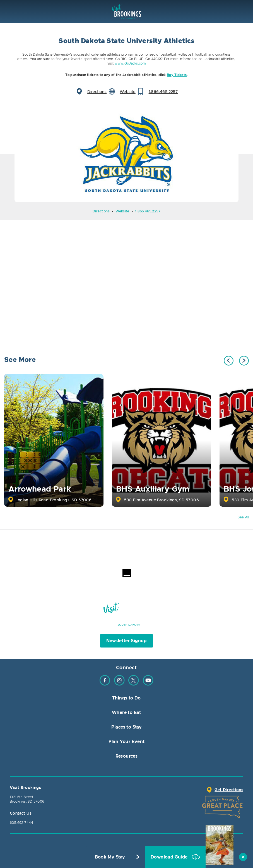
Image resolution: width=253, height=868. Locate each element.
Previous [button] (229, 361)
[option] (126, 154)
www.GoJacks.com (130, 63)
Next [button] (244, 361)
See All (243, 517)
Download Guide (170, 857)
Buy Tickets (177, 75)
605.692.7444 (22, 823)
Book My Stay (110, 857)
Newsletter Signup (126, 641)
